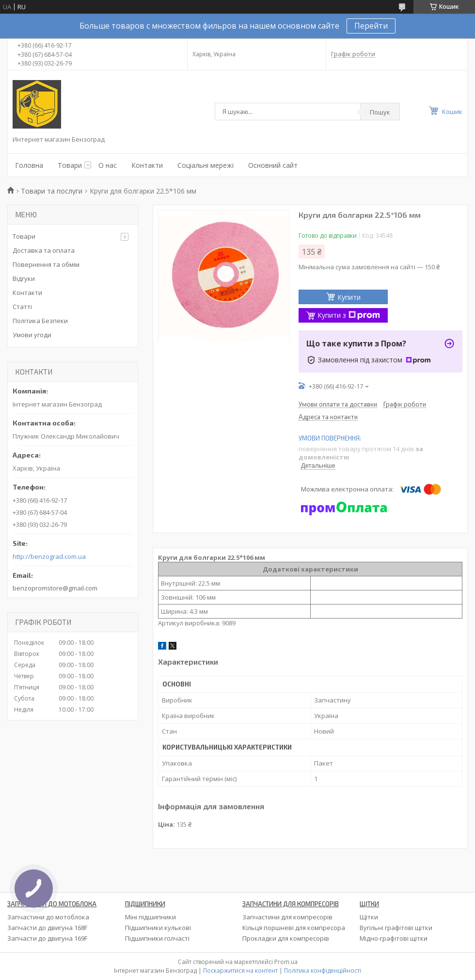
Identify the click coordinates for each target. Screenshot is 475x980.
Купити (349, 297)
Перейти (371, 26)
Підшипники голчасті (157, 938)
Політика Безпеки (40, 321)
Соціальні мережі (206, 165)
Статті (22, 307)
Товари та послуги (52, 191)
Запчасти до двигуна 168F (47, 928)
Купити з (349, 315)
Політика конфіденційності (323, 971)
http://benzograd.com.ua (49, 557)
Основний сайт (273, 165)
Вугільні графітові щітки (396, 928)
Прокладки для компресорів (286, 938)
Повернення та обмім (46, 264)
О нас (108, 165)
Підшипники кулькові (158, 928)
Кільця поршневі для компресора (294, 928)
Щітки (369, 917)
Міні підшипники (150, 917)
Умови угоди (32, 335)
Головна (29, 165)
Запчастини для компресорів (287, 917)
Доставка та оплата (44, 250)
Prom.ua (286, 962)
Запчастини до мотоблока (48, 917)
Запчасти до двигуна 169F (47, 938)
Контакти (147, 165)
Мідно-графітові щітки (394, 938)
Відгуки (24, 278)
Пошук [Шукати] (380, 112)
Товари (70, 165)
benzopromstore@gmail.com (55, 588)
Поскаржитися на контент (240, 971)
